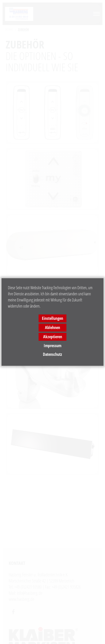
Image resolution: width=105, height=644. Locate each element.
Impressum (53, 346)
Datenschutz (53, 354)
